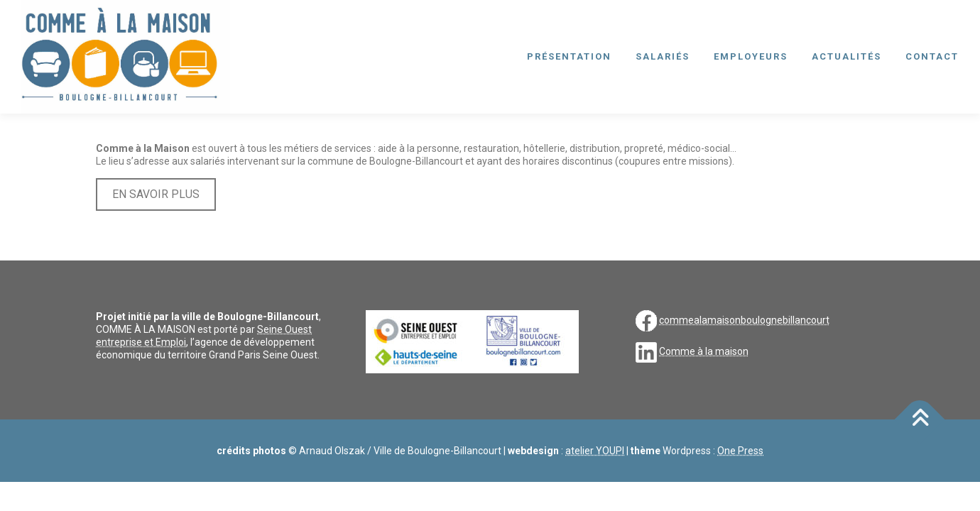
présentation (569, 56)
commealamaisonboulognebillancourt (744, 320)
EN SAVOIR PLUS (156, 194)
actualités (846, 56)
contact (932, 56)
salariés (663, 56)
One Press (740, 451)
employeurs (751, 56)
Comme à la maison (704, 351)
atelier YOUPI (595, 451)
